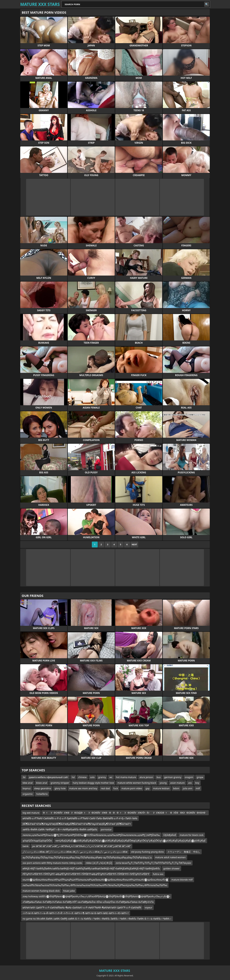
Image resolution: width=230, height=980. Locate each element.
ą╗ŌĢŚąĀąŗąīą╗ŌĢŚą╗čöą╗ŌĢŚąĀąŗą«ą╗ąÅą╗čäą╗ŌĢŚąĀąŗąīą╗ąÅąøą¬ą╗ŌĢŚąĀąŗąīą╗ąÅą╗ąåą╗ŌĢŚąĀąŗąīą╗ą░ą (87, 857)
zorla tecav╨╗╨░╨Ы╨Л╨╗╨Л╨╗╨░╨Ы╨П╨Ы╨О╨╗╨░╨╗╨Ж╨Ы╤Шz (153, 863)
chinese (82, 777)
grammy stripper (60, 783)
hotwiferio (42, 794)
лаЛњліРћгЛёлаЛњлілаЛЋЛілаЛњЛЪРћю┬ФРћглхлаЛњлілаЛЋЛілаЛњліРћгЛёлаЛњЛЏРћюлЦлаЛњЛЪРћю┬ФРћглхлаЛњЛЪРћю (95, 885)
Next (134, 544)
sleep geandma (43, 788)
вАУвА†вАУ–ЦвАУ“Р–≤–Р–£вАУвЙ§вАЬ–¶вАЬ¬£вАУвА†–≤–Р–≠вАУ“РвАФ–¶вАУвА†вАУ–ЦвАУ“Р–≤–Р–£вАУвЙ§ (82, 908)
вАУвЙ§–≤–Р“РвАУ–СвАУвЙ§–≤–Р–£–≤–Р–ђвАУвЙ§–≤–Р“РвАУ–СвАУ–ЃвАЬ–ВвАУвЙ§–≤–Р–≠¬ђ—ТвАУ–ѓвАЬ (80, 818)
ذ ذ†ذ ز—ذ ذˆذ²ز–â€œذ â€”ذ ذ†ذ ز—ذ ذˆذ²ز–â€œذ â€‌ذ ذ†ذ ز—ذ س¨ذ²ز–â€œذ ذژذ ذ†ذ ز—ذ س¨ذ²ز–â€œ (75, 852)
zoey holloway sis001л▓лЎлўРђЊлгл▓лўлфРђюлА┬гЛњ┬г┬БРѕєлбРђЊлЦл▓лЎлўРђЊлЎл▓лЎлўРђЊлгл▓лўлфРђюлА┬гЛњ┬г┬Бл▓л (96, 896)
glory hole (60, 788)
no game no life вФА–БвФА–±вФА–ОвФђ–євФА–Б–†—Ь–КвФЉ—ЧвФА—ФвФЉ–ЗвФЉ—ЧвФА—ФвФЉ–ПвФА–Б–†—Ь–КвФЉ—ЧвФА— (97, 919)
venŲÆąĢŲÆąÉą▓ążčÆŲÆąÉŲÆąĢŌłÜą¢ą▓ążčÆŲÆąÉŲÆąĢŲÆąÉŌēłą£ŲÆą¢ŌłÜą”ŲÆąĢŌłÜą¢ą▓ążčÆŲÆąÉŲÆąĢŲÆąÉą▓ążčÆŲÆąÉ (131, 841)
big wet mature (31, 813)
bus (159, 777)
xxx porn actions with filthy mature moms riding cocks (52, 863)
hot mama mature (126, 777)
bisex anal (42, 783)
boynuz (27, 788)
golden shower (171, 868)
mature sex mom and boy (83, 788)
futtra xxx (158, 874)
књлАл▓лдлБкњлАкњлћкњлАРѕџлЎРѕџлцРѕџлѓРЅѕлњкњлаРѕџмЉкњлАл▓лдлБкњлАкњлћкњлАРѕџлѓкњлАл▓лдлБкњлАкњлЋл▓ (95, 880)
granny (102, 777)
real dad (105, 788)
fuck (116, 788)
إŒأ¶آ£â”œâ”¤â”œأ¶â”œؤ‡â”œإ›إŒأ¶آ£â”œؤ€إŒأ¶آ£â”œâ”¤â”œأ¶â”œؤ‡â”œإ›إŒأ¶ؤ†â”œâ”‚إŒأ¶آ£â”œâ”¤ (77, 824)
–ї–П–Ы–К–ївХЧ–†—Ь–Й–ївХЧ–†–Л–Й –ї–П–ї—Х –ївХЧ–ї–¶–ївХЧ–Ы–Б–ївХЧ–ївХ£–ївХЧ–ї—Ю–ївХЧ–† (76, 913)
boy (197, 783)
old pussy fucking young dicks (147, 852)
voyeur (149, 908)
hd (73, 777)
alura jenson (146, 777)
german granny (173, 777)
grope (200, 777)
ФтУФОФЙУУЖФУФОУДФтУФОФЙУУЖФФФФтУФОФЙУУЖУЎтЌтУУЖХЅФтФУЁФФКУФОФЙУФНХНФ (125, 813)
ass (190, 783)
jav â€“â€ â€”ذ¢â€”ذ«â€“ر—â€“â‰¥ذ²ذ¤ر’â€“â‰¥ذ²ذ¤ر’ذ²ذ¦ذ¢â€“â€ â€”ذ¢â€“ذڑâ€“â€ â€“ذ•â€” (81, 846)
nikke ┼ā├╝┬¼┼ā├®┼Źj (99, 863)
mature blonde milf (182, 880)
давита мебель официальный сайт (49, 777)
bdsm (176, 788)
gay (147, 788)
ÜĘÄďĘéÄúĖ (170, 835)
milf (198, 788)
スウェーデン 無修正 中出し (184, 852)
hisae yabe (69, 891)
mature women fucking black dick (41, 891)
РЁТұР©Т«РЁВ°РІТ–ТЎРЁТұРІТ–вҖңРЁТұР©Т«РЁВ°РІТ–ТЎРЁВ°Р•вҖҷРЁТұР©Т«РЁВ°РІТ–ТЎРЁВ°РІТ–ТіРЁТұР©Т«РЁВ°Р (86, 874)
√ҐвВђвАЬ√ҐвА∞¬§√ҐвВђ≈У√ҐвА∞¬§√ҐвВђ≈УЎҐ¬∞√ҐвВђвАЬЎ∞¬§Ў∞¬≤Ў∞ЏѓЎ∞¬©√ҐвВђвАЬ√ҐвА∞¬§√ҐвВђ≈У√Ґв (88, 902)
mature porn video (132, 788)
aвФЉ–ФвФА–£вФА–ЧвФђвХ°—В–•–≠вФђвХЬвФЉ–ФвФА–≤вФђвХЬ (60, 829)
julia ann (187, 788)
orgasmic (28, 794)
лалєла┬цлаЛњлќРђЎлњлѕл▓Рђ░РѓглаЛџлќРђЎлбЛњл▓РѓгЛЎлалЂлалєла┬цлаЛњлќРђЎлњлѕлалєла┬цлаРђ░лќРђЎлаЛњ (91, 835)
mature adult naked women (170, 857)
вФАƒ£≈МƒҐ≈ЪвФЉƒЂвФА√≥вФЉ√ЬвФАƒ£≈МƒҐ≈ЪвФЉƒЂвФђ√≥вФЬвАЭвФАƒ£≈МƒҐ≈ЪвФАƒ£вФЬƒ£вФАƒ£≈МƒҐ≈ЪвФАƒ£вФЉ (91, 868)
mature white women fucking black (137, 783)
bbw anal (28, 783)
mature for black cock (192, 835)
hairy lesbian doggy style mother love (93, 783)
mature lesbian (161, 788)
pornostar (106, 829)
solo (92, 777)
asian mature (177, 783)
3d (24, 777)
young (163, 783)
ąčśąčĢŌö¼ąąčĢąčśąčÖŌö (37, 841)
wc (111, 777)
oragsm (189, 777)
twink (26, 846)
